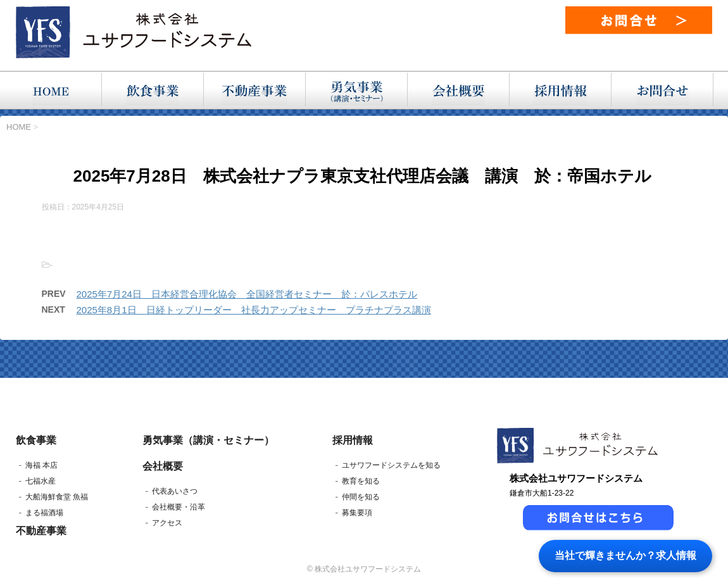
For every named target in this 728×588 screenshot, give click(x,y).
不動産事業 (41, 531)
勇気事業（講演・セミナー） (208, 440)
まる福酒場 (44, 513)
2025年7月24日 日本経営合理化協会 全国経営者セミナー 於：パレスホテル (247, 294)
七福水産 (41, 481)
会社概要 (163, 466)
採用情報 (353, 440)
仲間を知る (361, 497)
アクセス (167, 523)
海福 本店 (41, 465)
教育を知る (361, 481)
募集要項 (357, 513)
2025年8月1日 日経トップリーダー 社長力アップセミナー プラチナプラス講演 (254, 310)
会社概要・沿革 (179, 507)
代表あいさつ (175, 491)
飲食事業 (36, 440)
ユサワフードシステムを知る (391, 465)
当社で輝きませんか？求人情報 (625, 555)
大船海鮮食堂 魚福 (57, 497)
